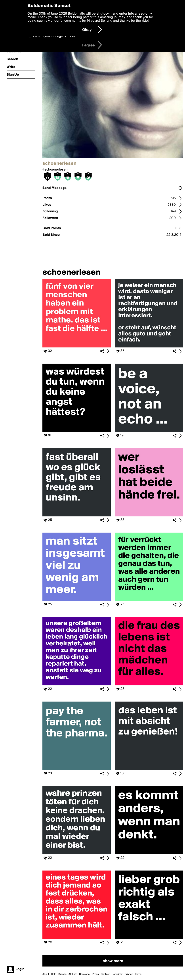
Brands (62, 974)
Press (96, 974)
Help (54, 974)
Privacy (129, 974)
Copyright (117, 974)
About (46, 974)
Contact (105, 974)
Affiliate (73, 974)
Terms (138, 974)
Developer (85, 974)
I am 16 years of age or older (54, 36)
